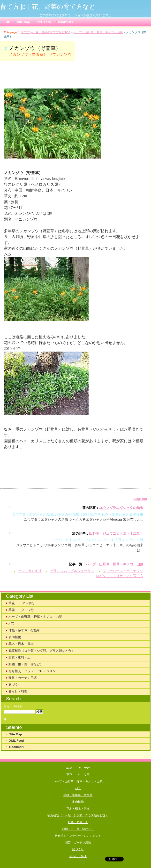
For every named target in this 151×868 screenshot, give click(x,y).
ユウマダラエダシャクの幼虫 (121, 508)
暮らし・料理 (18, 691)
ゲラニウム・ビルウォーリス (72, 571)
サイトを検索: (14, 707)
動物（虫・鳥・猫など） (26, 664)
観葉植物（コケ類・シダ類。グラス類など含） (42, 651)
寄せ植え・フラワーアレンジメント (34, 671)
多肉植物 (15, 637)
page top (140, 499)
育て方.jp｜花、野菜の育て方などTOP (46, 32)
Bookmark (66, 22)
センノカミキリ (30, 571)
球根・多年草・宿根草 (24, 630)
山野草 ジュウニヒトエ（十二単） (116, 533)
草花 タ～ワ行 (21, 610)
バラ (12, 623)
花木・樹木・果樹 (21, 644)
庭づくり (15, 685)
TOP (7, 22)
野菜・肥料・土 (19, 657)
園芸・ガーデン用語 (23, 678)
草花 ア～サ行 (22, 603)
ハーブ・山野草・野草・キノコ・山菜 (98, 32)
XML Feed (44, 22)
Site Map (23, 22)
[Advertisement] (64, 77)
